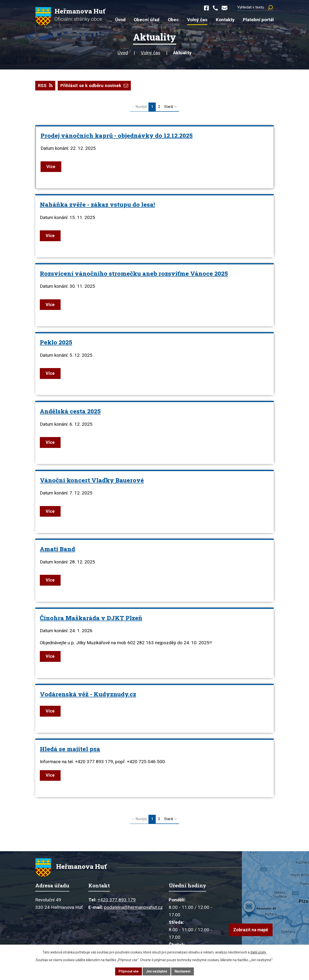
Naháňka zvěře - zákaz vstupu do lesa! (97, 205)
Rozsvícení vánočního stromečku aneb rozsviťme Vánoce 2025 (134, 274)
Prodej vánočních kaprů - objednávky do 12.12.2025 (117, 135)
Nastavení (183, 971)
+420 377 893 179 (117, 901)
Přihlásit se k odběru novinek (94, 86)
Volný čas (151, 53)
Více (52, 167)
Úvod (123, 53)
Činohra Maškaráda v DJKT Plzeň (91, 618)
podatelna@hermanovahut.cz (133, 908)
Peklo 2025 (56, 342)
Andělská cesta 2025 (70, 411)
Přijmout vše (129, 971)
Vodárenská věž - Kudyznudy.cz (88, 694)
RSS (45, 86)
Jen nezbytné (157, 971)
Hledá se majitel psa (70, 749)
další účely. (258, 952)
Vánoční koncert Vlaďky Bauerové (92, 480)
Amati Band (57, 549)
